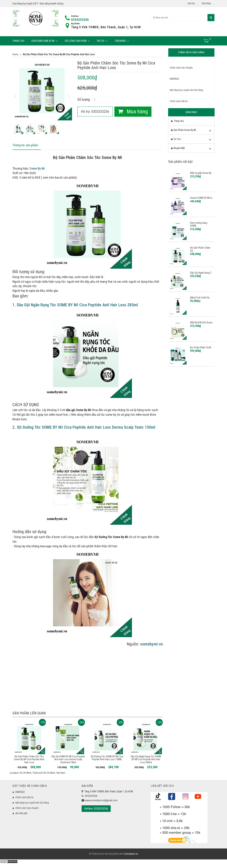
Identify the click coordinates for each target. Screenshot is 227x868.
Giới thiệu (206, 3)
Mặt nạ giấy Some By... (201, 173)
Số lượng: (84, 99)
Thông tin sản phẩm (26, 145)
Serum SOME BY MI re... (202, 198)
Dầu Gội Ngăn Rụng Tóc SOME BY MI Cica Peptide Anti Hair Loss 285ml (146, 760)
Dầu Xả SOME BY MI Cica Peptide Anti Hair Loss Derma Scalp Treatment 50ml (68, 760)
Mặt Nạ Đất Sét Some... (202, 322)
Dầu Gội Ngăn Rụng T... (201, 273)
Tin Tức (102, 41)
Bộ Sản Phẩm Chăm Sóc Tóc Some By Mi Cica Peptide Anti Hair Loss (29, 760)
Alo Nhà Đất (21, 814)
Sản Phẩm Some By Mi (44, 41)
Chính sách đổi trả (179, 101)
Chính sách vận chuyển (181, 68)
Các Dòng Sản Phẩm (77, 41)
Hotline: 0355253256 (96, 809)
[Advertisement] (88, 677)
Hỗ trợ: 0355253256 (95, 112)
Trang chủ (18, 41)
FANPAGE (174, 79)
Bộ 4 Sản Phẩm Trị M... (201, 348)
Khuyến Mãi (191, 149)
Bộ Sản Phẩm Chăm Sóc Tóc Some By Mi (88, 158)
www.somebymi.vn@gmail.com (101, 801)
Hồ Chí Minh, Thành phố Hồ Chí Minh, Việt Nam (42, 773)
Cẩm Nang (122, 41)
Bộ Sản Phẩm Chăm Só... (200, 249)
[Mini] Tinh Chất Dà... (200, 298)
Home (15, 54)
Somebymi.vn (131, 859)
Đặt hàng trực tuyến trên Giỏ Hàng (186, 90)
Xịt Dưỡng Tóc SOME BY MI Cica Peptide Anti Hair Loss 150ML (107, 758)
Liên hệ (191, 3)
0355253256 (80, 20)
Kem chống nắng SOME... (199, 224)
